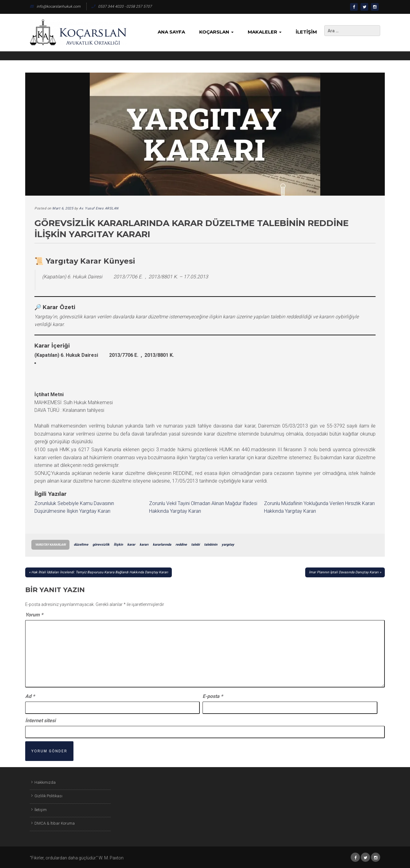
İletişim (306, 32)
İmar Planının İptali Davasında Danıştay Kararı (344, 572)
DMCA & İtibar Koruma (55, 823)
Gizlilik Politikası (48, 796)
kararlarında (162, 545)
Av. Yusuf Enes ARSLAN (99, 208)
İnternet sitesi (40, 721)
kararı (144, 545)
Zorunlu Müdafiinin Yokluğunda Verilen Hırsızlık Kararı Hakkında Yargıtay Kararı (319, 507)
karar (131, 545)
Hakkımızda (45, 782)
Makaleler (265, 32)
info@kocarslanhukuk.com (55, 6)
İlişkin (118, 545)
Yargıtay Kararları (50, 545)
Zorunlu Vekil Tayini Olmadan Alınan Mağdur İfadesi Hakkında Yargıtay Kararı (203, 507)
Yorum (34, 615)
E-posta (213, 696)
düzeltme (81, 545)
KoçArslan (216, 32)
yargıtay (228, 545)
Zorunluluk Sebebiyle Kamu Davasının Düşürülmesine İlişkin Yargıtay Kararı (74, 507)
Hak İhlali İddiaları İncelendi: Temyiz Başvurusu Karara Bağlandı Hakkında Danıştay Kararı (100, 572)
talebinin (211, 545)
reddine (181, 545)
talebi (195, 545)
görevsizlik (101, 545)
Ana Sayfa (171, 32)
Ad (30, 696)
